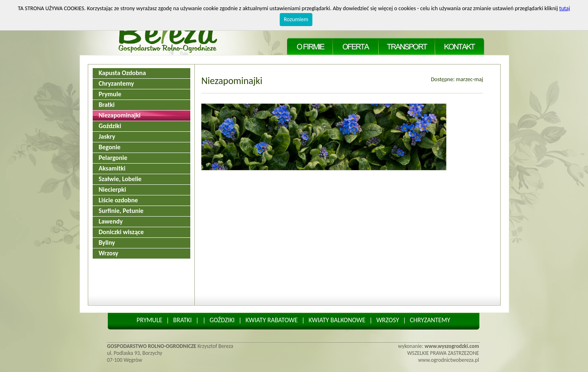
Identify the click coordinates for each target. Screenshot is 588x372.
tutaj (565, 8)
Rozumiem (296, 19)
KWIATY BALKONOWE (337, 320)
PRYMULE (149, 320)
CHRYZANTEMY (430, 320)
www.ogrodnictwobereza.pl (449, 360)
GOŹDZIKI (222, 320)
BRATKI (183, 320)
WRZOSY (388, 320)
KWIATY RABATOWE (272, 320)
